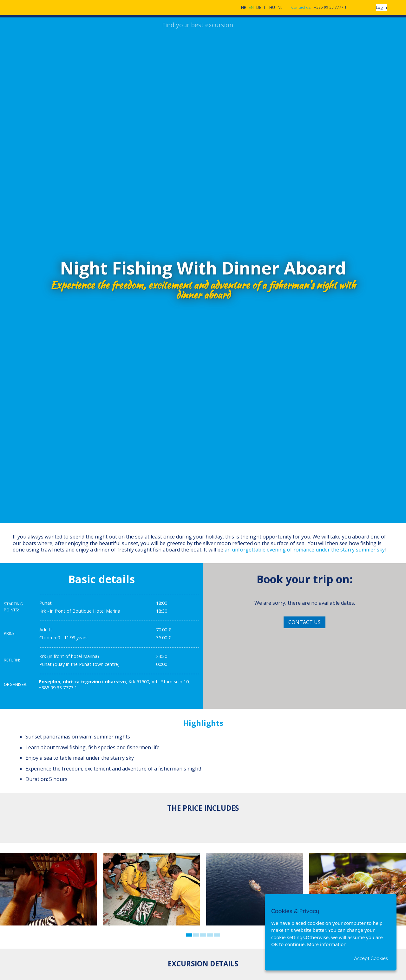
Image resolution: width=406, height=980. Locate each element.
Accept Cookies (371, 958)
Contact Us (304, 623)
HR (244, 8)
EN (251, 8)
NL (280, 8)
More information (327, 944)
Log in (381, 8)
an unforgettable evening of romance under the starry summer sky (305, 551)
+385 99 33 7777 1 (330, 8)
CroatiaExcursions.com (46, 7)
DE (259, 8)
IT (265, 8)
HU (272, 8)
